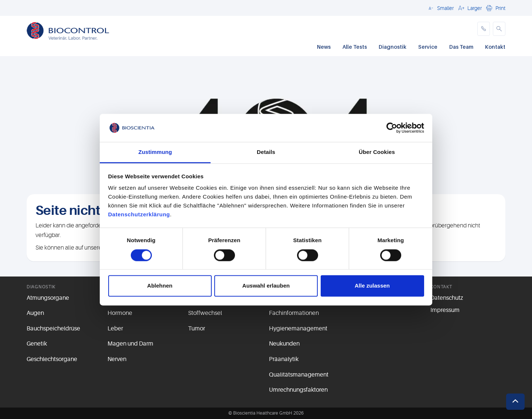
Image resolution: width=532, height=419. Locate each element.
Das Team (461, 47)
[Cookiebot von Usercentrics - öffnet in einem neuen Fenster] (392, 128)
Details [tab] (266, 152)
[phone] (484, 29)
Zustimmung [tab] (155, 152)
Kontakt (495, 47)
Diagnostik (393, 47)
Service (428, 47)
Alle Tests (355, 47)
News (324, 47)
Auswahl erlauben (266, 286)
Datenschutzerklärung (139, 215)
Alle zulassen (372, 286)
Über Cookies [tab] (377, 152)
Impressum (445, 310)
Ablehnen (160, 286)
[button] (440, 8)
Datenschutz (447, 298)
